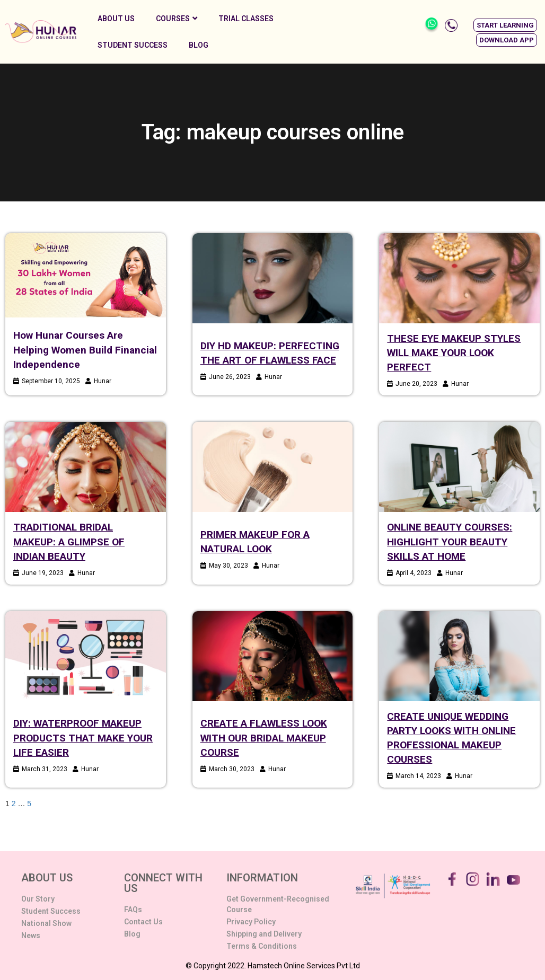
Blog (199, 45)
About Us (116, 19)
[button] (505, 25)
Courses (177, 19)
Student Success (133, 45)
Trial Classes (246, 19)
